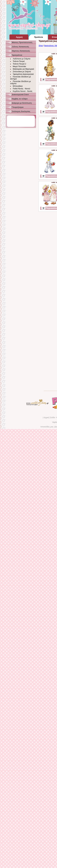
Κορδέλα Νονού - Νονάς (23, 91)
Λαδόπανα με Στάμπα (22, 59)
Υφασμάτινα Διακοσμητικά (23, 74)
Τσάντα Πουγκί (19, 61)
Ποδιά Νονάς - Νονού (21, 89)
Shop (41, 46)
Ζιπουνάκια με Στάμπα (22, 72)
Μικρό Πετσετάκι (19, 66)
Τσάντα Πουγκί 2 (19, 64)
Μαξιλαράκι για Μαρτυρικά (23, 69)
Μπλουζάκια (18, 86)
